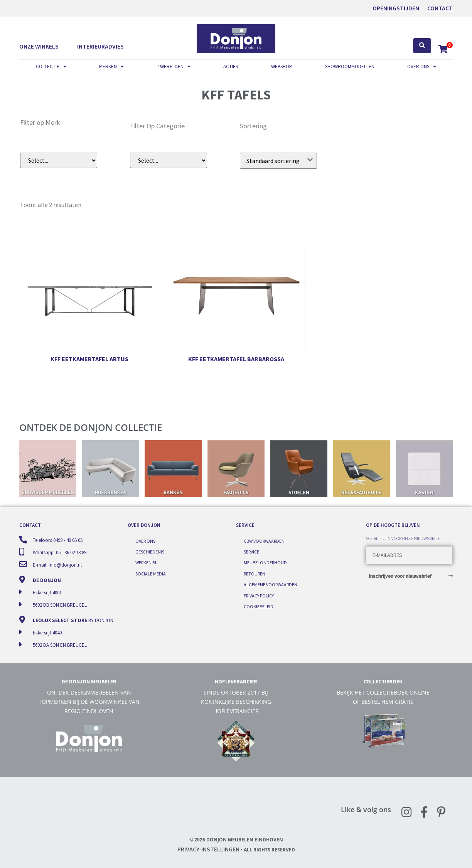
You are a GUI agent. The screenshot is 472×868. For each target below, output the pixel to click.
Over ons (422, 67)
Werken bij (147, 563)
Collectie (51, 67)
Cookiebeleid (259, 606)
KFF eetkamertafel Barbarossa (236, 359)
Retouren (255, 574)
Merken (111, 67)
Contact (440, 8)
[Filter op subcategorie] (169, 160)
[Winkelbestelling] (278, 161)
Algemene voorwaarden (271, 585)
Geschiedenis (150, 552)
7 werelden (174, 67)
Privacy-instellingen (208, 849)
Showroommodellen (350, 66)
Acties (231, 66)
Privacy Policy (259, 596)
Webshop (282, 66)
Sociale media (151, 574)
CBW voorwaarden (264, 541)
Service (251, 552)
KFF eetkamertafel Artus (89, 359)
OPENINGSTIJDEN (396, 8)
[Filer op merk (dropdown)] (59, 160)
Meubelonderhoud (265, 563)
